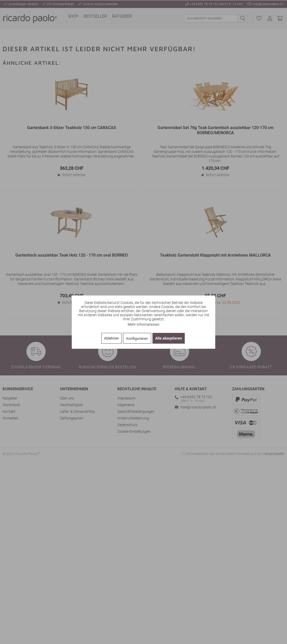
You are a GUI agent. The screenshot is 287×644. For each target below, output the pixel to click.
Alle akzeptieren (169, 338)
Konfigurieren (137, 339)
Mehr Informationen (143, 324)
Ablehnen (111, 338)
